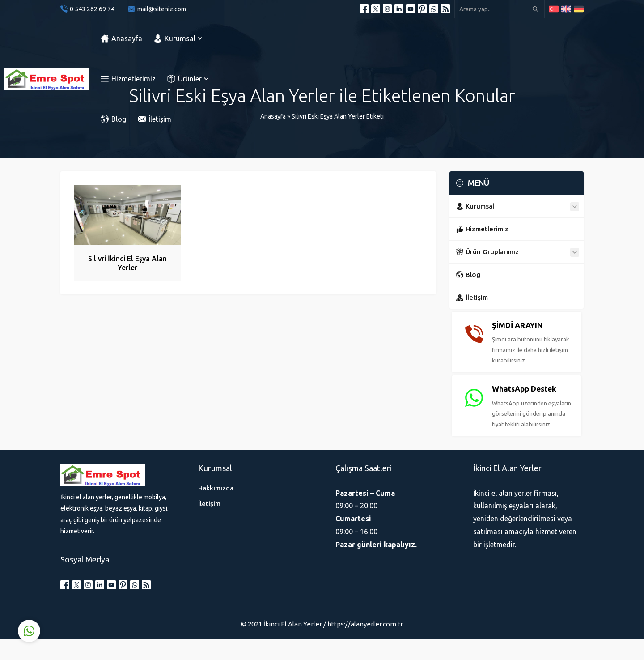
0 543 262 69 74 (92, 9)
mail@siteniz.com (162, 9)
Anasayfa (273, 116)
